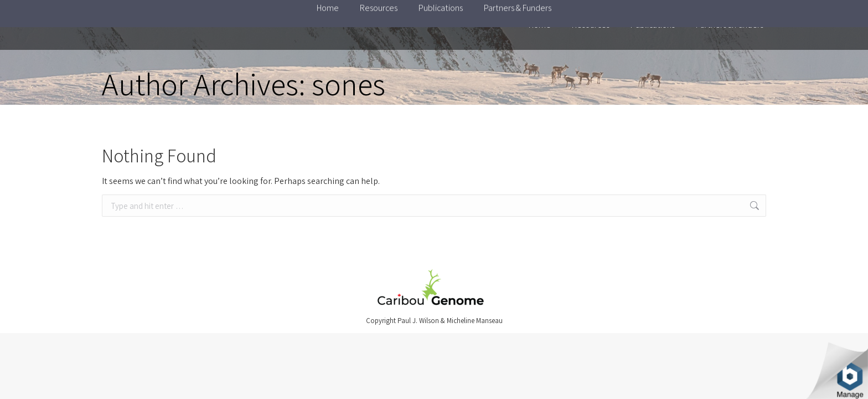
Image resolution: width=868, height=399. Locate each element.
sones (348, 84)
